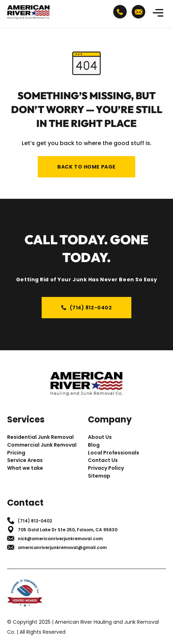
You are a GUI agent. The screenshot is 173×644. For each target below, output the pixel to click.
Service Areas (25, 460)
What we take (25, 468)
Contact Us (103, 460)
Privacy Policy (106, 468)
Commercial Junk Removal (42, 445)
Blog (94, 445)
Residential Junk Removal (40, 437)
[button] (158, 14)
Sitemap (99, 476)
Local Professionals (114, 453)
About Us (100, 437)
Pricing (16, 453)
